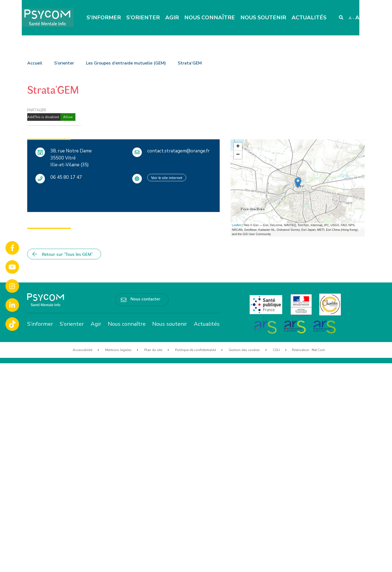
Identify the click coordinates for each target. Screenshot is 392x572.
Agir (172, 18)
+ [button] (238, 147)
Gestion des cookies (244, 350)
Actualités (309, 18)
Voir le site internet (167, 178)
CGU (276, 350)
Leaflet (236, 225)
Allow (68, 117)
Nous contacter (145, 299)
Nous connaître (210, 18)
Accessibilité (82, 350)
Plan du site (153, 350)
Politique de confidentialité (195, 350)
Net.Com (318, 350)
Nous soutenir (263, 18)
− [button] (238, 155)
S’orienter (143, 18)
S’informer (104, 18)
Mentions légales (118, 350)
